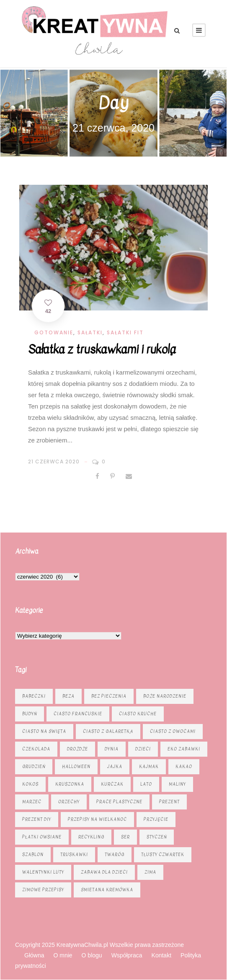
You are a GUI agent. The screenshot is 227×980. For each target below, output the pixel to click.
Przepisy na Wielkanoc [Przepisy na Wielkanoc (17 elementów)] (97, 819)
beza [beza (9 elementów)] (68, 696)
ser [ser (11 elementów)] (125, 837)
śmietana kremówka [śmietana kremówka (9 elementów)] (107, 890)
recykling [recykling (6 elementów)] (91, 837)
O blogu (92, 955)
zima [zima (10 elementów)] (150, 872)
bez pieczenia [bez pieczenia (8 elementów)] (109, 696)
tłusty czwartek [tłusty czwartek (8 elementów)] (163, 855)
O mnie (63, 955)
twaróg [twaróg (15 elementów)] (115, 855)
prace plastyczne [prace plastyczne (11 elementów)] (119, 802)
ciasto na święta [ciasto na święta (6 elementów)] (44, 731)
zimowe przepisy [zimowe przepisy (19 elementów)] (43, 890)
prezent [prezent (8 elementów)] (169, 802)
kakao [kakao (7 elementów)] (184, 767)
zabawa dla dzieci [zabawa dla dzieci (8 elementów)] (104, 872)
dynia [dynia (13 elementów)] (112, 749)
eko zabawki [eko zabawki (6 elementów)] (184, 749)
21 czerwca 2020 (54, 462)
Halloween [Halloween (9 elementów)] (76, 767)
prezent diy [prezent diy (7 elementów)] (37, 819)
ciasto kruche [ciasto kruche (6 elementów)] (138, 714)
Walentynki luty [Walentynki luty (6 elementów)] (43, 872)
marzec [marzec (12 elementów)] (32, 802)
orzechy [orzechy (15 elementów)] (69, 802)
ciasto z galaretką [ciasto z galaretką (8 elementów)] (108, 731)
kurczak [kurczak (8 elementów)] (112, 784)
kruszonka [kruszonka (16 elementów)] (70, 784)
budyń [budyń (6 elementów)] (30, 714)
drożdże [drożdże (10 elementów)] (77, 749)
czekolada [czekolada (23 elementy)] (36, 749)
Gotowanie (54, 332)
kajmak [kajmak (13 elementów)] (149, 767)
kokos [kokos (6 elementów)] (30, 784)
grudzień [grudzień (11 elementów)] (34, 767)
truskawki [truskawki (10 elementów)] (74, 855)
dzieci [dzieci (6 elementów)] (143, 749)
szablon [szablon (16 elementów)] (33, 855)
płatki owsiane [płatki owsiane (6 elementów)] (42, 837)
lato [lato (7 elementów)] (146, 784)
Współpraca (127, 955)
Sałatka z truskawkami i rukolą (102, 349)
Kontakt (161, 955)
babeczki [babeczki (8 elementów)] (34, 696)
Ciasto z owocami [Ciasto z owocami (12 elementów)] (173, 731)
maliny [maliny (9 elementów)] (177, 784)
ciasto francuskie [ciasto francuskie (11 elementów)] (78, 714)
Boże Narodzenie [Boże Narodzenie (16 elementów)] (165, 696)
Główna (34, 955)
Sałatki (90, 332)
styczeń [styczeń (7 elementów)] (157, 837)
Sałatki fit (125, 332)
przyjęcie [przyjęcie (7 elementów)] (156, 819)
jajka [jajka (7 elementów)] (115, 767)
